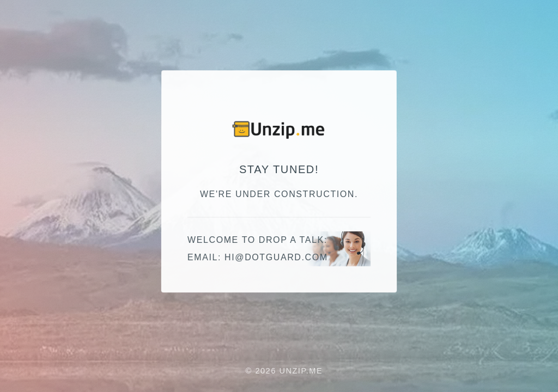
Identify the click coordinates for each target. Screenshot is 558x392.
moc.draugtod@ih (276, 258)
